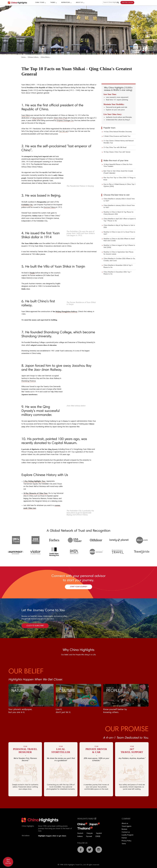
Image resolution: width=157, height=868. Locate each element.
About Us (79, 3)
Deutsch (80, 833)
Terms (124, 844)
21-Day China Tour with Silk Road (115, 148)
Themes (53, 3)
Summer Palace (50, 207)
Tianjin (32, 273)
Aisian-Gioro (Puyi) (60, 118)
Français (90, 833)
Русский (89, 836)
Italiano (80, 836)
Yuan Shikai (26, 115)
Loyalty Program (128, 835)
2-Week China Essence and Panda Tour (117, 136)
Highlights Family (87, 819)
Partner (124, 838)
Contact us (126, 832)
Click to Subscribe (35, 626)
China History (45, 57)
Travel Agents (127, 826)
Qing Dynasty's (38, 118)
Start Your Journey (127, 2)
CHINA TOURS (40, 3)
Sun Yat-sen (64, 131)
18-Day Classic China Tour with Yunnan (117, 152)
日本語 (98, 836)
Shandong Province (29, 381)
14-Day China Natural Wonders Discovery (118, 132)
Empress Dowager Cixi (65, 121)
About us (125, 823)
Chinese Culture (33, 57)
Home (23, 57)
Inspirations (66, 3)
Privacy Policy (126, 841)
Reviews (124, 829)
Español (99, 833)
